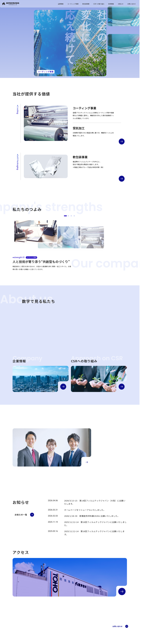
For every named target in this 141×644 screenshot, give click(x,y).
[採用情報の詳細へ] (87, 462)
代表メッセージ (72, 634)
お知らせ (121, 4)
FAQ (92, 638)
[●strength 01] (65, 216)
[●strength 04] (74, 216)
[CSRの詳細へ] (122, 387)
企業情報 (61, 4)
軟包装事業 (86, 4)
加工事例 (93, 630)
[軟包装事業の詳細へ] (122, 179)
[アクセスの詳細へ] (122, 591)
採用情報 (111, 4)
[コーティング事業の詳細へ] (122, 141)
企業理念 (70, 637)
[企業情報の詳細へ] (63, 387)
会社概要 (70, 632)
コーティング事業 (73, 4)
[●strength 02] (68, 216)
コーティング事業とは (97, 628)
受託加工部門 (94, 633)
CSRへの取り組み (99, 4)
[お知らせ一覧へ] (24, 515)
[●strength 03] (71, 216)
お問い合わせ (132, 4)
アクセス (70, 642)
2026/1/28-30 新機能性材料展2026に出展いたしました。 (92, 516)
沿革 (69, 639)
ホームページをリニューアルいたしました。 (85, 510)
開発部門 (93, 635)
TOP (67, 625)
